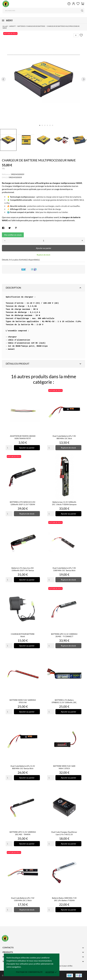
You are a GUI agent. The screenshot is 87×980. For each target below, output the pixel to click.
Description (44, 288)
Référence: (6, 174)
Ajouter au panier (44, 248)
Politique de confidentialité (29, 972)
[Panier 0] (83, 4)
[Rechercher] (43, 11)
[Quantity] (9, 448)
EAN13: (5, 177)
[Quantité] (43, 240)
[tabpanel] (43, 79)
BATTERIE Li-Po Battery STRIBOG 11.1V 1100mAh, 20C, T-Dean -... (64, 702)
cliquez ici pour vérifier (64, 966)
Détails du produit (44, 364)
